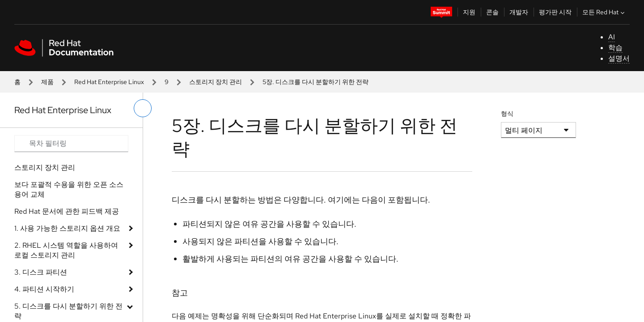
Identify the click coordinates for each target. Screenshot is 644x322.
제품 (47, 82)
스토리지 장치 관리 (216, 82)
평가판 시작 (555, 12)
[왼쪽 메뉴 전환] (143, 108)
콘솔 (492, 12)
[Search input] (71, 144)
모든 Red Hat (604, 12)
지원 (469, 12)
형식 (507, 114)
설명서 (619, 58)
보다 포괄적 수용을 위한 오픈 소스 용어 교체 (69, 189)
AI (612, 37)
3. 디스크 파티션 (41, 272)
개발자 (519, 12)
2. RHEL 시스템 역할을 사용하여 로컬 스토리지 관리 (66, 250)
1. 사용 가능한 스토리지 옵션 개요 (67, 228)
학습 (615, 48)
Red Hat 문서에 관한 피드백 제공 (67, 211)
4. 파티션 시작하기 (44, 289)
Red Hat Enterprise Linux (109, 82)
